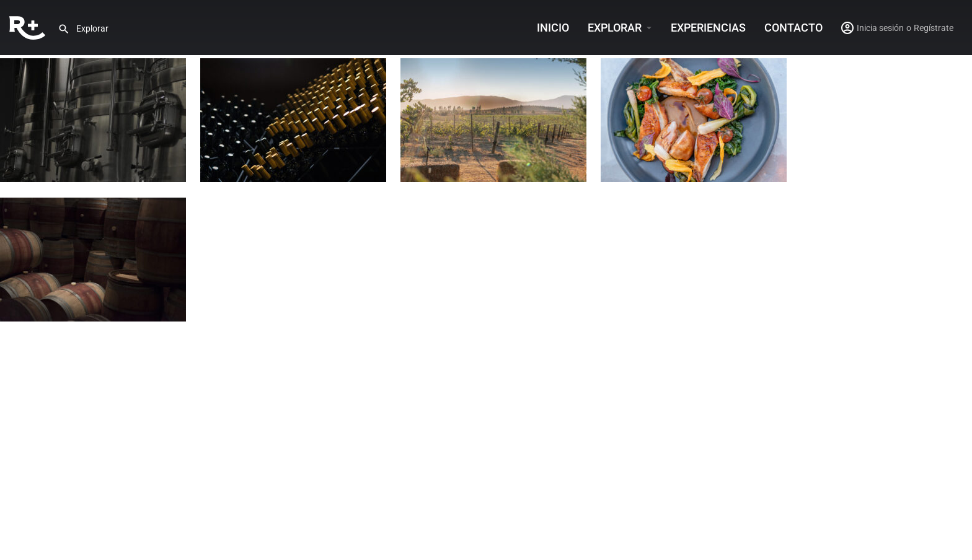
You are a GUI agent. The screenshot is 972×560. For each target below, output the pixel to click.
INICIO (553, 28)
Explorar (615, 28)
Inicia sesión (880, 28)
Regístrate (934, 28)
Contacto (793, 28)
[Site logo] (29, 27)
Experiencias (708, 28)
